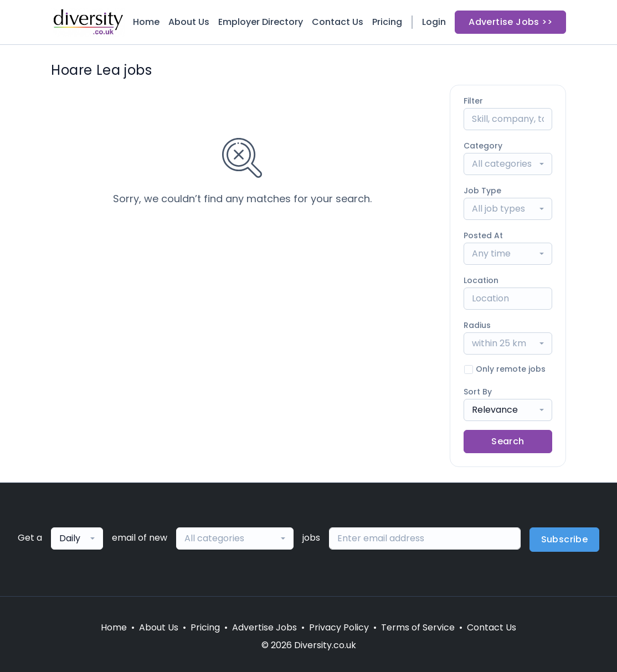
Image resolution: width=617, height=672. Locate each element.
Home (146, 22)
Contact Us (338, 22)
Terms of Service (418, 627)
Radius (477, 325)
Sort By (478, 392)
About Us (189, 22)
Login (434, 22)
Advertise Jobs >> (510, 22)
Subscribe (565, 539)
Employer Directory (261, 22)
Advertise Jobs (264, 627)
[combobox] (508, 164)
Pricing (387, 22)
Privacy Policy (339, 627)
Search (508, 441)
